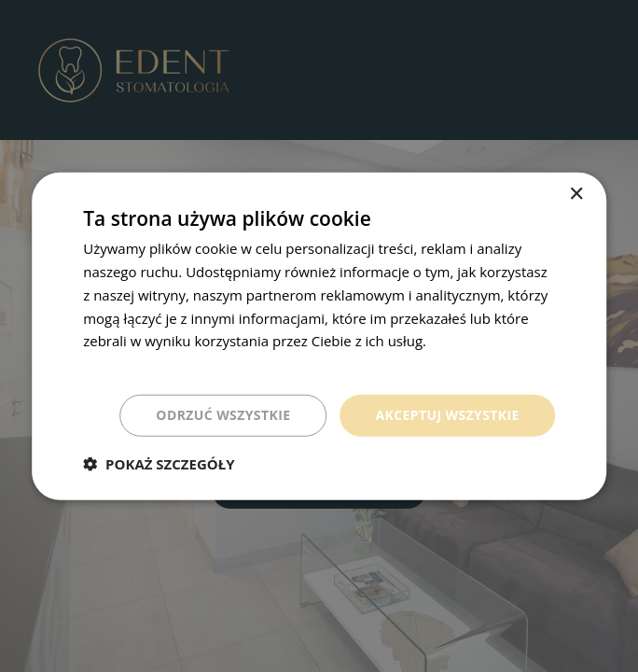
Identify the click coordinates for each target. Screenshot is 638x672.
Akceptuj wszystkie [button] (447, 415)
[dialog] (319, 336)
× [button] (576, 195)
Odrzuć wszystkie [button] (223, 415)
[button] (159, 463)
